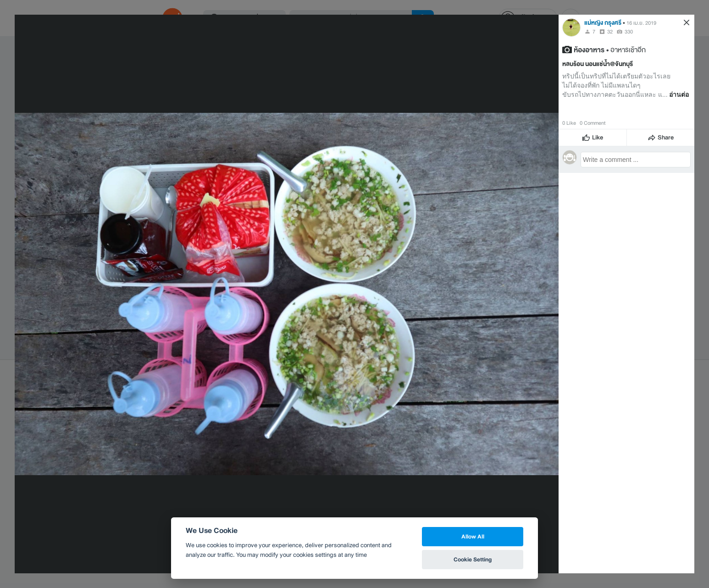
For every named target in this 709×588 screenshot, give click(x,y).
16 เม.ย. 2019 (641, 23)
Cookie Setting (473, 559)
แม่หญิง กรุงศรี (603, 23)
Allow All (473, 536)
